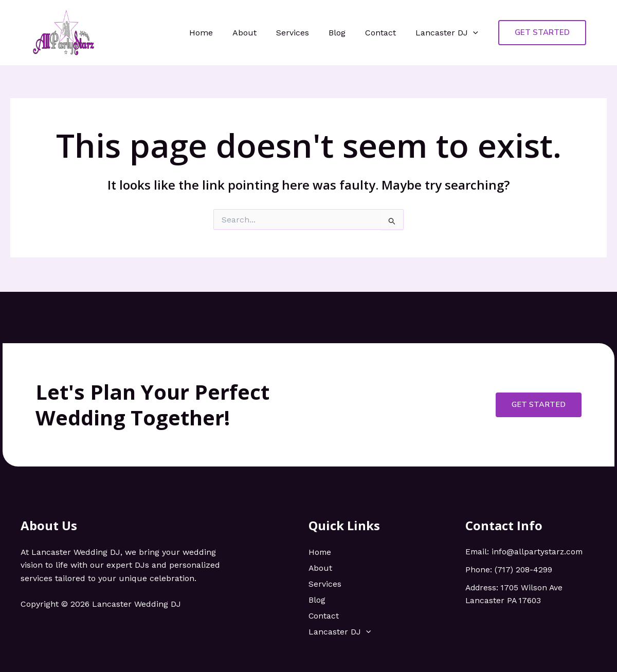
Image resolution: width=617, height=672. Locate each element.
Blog (345, 33)
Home (218, 33)
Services (303, 33)
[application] (475, 33)
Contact (385, 33)
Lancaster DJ (448, 33)
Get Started (538, 403)
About (258, 33)
